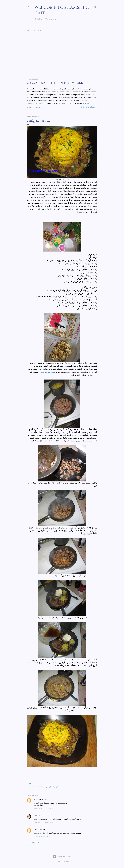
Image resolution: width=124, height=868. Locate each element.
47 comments (38, 107)
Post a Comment (34, 842)
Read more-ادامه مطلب (88, 107)
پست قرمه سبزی (48, 372)
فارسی (53, 19)
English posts (42, 19)
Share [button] (29, 107)
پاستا (59, 787)
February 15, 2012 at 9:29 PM (44, 809)
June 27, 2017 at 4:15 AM (43, 837)
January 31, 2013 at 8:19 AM (44, 823)
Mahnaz (38, 816)
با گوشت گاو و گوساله (50, 787)
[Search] (95, 7)
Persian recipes (37, 787)
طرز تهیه (68, 297)
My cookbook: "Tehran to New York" (56, 83)
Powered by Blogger (62, 856)
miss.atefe (39, 799)
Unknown (38, 829)
